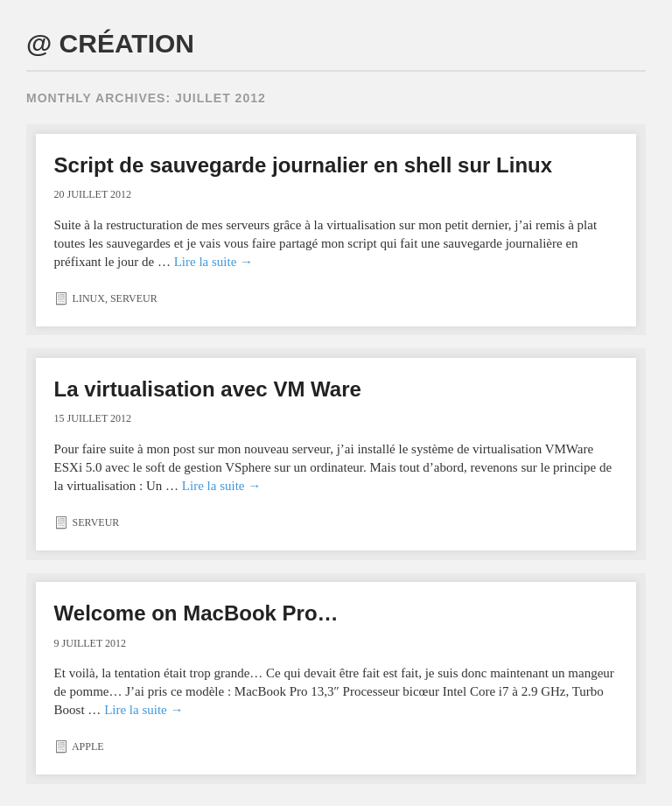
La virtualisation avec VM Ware (208, 389)
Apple (88, 746)
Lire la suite (213, 262)
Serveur (134, 298)
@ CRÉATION (110, 43)
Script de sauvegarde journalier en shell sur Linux (304, 165)
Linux (89, 298)
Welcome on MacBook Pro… (196, 613)
